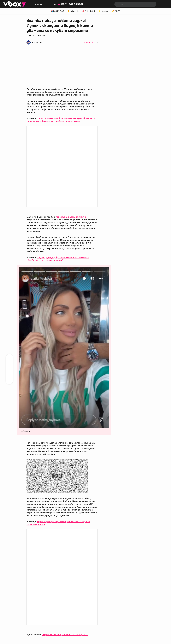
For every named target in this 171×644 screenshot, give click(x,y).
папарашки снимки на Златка (71, 217)
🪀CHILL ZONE (89, 11)
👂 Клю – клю (73, 11)
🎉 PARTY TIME (57, 11)
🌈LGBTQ (116, 11)
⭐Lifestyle (103, 11)
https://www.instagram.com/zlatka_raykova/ (65, 634)
